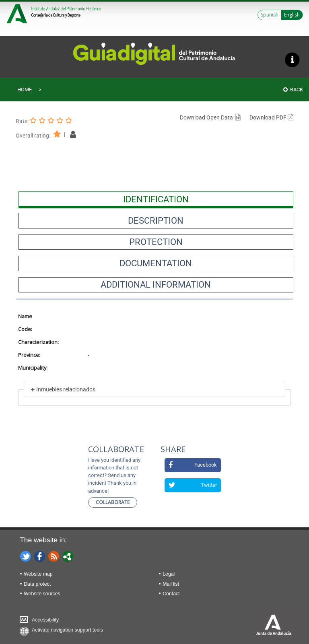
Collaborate (113, 502)
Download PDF (271, 117)
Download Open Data (211, 117)
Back (293, 90)
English (292, 15)
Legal (169, 574)
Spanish (270, 15)
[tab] (156, 199)
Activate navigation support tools (67, 630)
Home (25, 90)
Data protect (37, 584)
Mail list (171, 584)
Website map (38, 574)
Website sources (42, 594)
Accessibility (45, 620)
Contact (171, 594)
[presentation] (156, 199)
